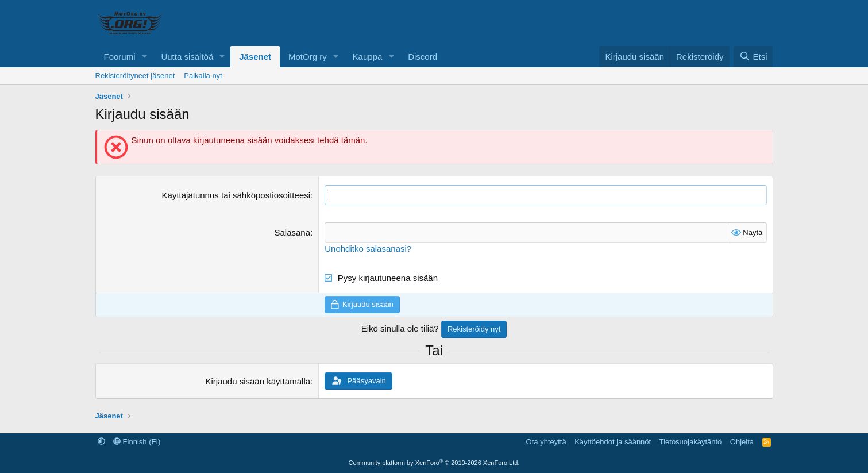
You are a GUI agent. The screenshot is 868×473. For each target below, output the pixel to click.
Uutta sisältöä (187, 57)
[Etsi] (753, 57)
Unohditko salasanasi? (368, 249)
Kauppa (368, 57)
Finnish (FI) (137, 442)
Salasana (293, 232)
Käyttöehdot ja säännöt (613, 442)
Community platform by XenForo (434, 463)
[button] (144, 57)
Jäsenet (255, 57)
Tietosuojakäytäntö (691, 442)
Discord (423, 57)
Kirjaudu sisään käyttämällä (258, 381)
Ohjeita (742, 442)
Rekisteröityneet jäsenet (135, 76)
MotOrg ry (308, 57)
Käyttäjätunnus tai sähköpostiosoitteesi (236, 195)
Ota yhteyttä (546, 442)
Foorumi (120, 57)
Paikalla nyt (203, 76)
